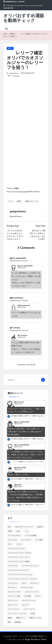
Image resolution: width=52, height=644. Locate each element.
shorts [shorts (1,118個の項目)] (18, 531)
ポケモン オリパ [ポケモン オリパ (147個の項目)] (13, 601)
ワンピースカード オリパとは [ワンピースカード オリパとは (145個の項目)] (17, 614)
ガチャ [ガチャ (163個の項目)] (10, 544)
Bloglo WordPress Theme (36, 640)
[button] (16, 216)
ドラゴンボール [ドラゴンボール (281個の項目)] (13, 566)
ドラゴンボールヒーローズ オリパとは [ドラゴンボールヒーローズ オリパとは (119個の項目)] (20, 575)
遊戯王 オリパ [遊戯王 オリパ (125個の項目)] (21, 618)
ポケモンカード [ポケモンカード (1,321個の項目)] (13, 605)
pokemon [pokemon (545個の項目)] (40, 527)
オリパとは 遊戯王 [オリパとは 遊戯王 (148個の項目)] (31, 536)
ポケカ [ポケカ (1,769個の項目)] (24, 583)
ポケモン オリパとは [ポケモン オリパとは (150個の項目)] (29, 601)
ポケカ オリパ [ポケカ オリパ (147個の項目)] (12, 588)
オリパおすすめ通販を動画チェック (24, 18)
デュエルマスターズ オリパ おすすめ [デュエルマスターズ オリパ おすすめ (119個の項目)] (19, 553)
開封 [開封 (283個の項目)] (9, 622)
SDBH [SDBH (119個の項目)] (10, 531)
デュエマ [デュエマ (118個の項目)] (19, 544)
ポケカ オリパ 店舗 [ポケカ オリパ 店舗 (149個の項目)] (14, 596)
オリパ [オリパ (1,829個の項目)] (27, 531)
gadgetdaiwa (18, 212)
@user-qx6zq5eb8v (18, 258)
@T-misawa (15, 328)
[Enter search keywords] (26, 380)
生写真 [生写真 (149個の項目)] (33, 614)
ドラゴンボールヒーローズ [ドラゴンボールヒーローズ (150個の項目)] (30, 566)
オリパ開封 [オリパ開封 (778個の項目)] (39, 540)
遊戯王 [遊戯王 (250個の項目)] (10, 618)
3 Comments (14, 76)
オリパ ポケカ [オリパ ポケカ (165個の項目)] (12, 540)
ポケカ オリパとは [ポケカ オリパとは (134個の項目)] (27, 588)
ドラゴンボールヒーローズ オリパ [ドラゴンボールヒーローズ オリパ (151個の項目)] (19, 570)
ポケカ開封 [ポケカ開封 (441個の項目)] (28, 596)
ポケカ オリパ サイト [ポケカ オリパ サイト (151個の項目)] (32, 592)
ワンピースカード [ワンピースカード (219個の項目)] (29, 609)
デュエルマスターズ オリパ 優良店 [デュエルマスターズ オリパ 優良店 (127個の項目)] (19, 562)
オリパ (11, 201)
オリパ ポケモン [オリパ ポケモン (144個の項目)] (26, 540)
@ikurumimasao (17, 298)
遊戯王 (10, 48)
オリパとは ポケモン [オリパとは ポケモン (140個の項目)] (14, 536)
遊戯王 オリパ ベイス (32, 201)
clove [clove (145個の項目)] (9, 527)
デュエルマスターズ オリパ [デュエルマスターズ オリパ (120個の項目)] (16, 549)
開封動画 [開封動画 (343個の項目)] (18, 622)
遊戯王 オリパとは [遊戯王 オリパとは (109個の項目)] (35, 618)
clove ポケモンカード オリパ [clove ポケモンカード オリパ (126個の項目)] (24, 527)
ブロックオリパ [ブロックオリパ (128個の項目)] (13, 583)
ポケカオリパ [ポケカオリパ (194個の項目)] (35, 583)
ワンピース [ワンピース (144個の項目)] (25, 605)
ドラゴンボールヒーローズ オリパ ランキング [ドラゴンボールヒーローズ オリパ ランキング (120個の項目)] (22, 579)
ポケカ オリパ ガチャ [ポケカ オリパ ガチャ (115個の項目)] (15, 592)
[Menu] (7, 29)
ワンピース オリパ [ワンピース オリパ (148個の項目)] (14, 609)
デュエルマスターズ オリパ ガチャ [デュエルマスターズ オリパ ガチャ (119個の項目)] (19, 557)
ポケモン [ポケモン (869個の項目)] (38, 596)
